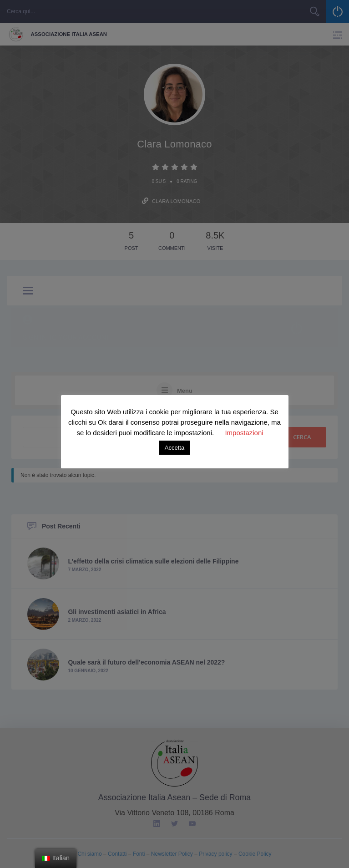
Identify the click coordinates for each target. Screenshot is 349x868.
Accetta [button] (174, 448)
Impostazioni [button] (244, 433)
